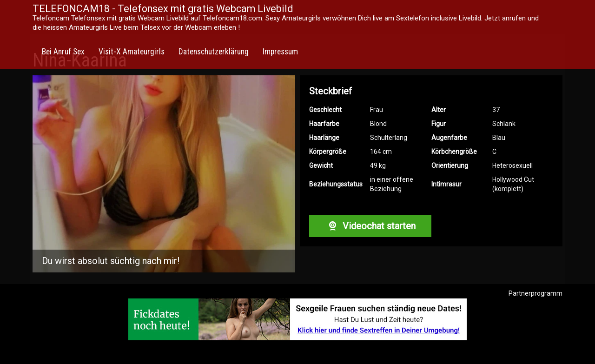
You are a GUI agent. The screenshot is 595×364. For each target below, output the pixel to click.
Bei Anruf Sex (63, 52)
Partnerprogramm (535, 293)
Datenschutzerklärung (214, 52)
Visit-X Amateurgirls (132, 52)
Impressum (280, 52)
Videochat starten (370, 226)
